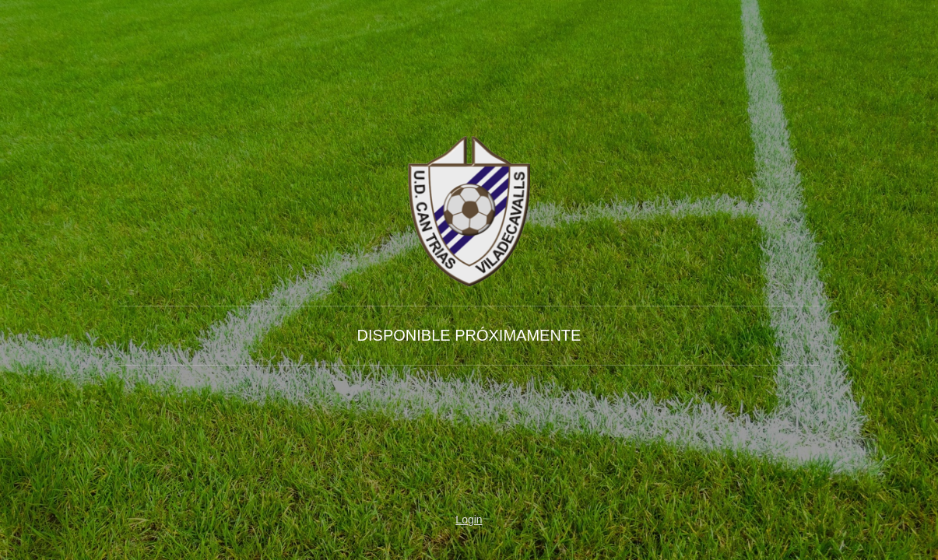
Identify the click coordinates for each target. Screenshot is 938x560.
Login (469, 520)
